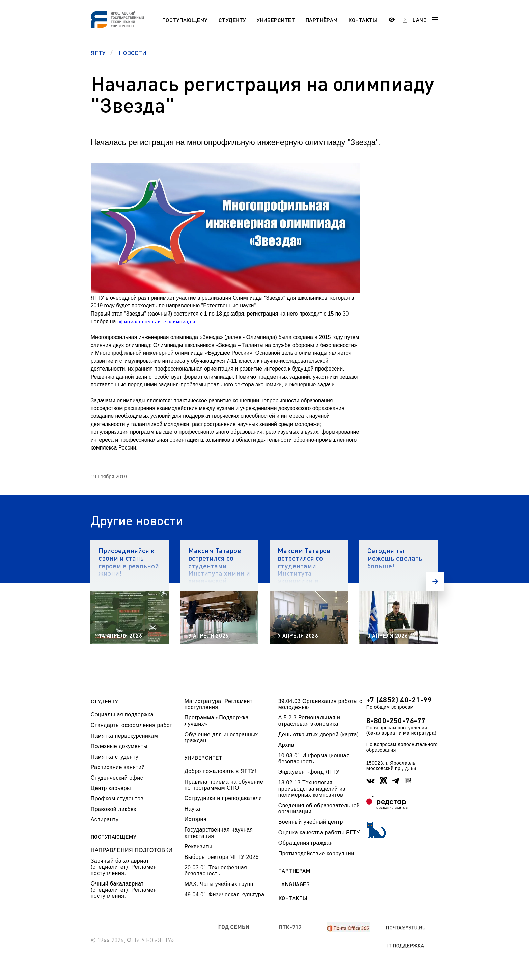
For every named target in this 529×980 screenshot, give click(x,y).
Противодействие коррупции (316, 854)
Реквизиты (199, 847)
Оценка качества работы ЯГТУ (319, 832)
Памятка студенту (115, 757)
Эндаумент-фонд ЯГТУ (309, 772)
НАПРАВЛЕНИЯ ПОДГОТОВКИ (132, 850)
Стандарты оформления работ (132, 725)
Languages (294, 884)
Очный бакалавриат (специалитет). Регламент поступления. (125, 890)
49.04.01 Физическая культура (225, 894)
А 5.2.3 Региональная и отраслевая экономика (309, 721)
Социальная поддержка (122, 715)
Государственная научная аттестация (219, 833)
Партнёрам (322, 20)
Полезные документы (119, 746)
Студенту (232, 20)
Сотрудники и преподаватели (223, 798)
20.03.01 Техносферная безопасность (216, 870)
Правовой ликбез (114, 809)
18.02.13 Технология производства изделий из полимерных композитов (312, 789)
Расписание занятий (118, 767)
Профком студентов (117, 799)
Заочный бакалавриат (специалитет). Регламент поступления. (125, 867)
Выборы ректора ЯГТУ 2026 (222, 857)
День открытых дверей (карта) (319, 734)
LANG (420, 19)
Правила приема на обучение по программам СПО (224, 785)
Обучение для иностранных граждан (221, 738)
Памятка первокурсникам (124, 736)
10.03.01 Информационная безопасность (314, 758)
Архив (286, 745)
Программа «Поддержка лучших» (217, 721)
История (196, 819)
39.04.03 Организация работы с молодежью (320, 704)
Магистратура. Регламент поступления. (219, 704)
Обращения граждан (306, 843)
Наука (192, 809)
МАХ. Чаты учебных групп (219, 884)
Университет (276, 20)
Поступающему (185, 20)
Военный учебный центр (311, 822)
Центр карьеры (111, 788)
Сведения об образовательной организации (319, 808)
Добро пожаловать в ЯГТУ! (220, 771)
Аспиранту (105, 820)
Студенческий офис (117, 778)
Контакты (363, 20)
